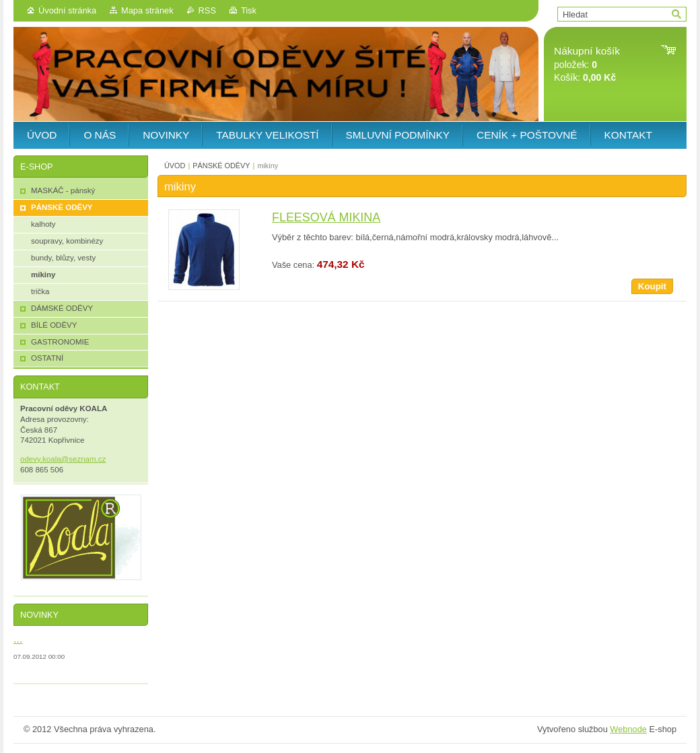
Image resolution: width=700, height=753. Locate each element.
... (18, 639)
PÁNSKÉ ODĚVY (221, 166)
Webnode (628, 729)
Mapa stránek (147, 10)
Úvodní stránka (67, 10)
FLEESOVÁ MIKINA (326, 217)
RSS (207, 10)
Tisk (249, 10)
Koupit (652, 286)
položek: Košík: (587, 64)
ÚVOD (175, 166)
